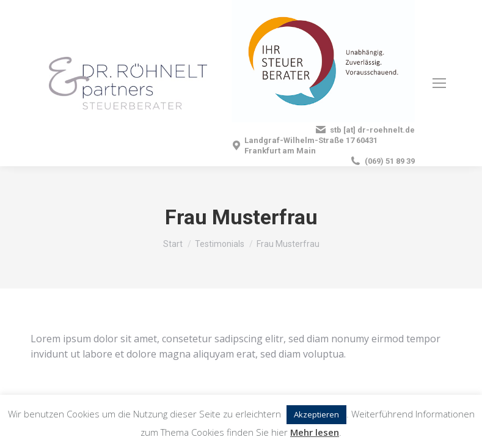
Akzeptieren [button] (316, 414)
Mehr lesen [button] (315, 432)
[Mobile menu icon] (439, 83)
